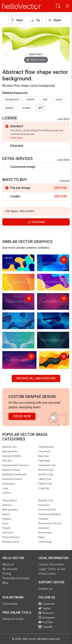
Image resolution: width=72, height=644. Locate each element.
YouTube (46, 622)
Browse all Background (36, 378)
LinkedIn (46, 627)
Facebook (47, 604)
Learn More (63, 119)
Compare (65, 181)
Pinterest (46, 613)
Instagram (47, 618)
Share (55, 20)
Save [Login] (17, 20)
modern (26, 108)
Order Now (22, 416)
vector (59, 99)
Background (12, 99)
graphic (10, 108)
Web (45, 99)
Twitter (45, 608)
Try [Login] (36, 20)
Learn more (16, 138)
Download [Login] (36, 222)
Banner (31, 99)
